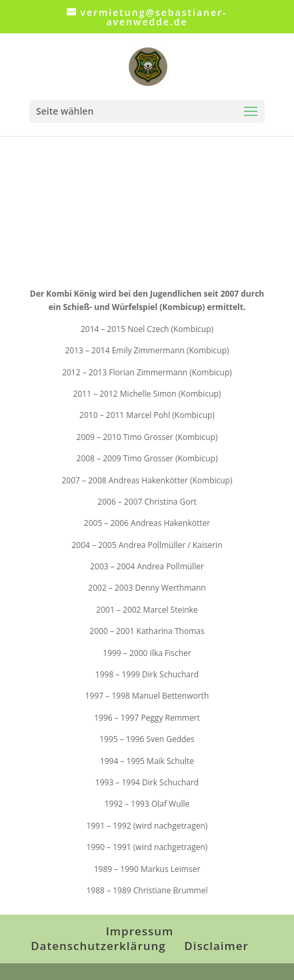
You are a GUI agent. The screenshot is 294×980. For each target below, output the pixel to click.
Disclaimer (216, 946)
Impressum (140, 931)
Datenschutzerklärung (98, 946)
